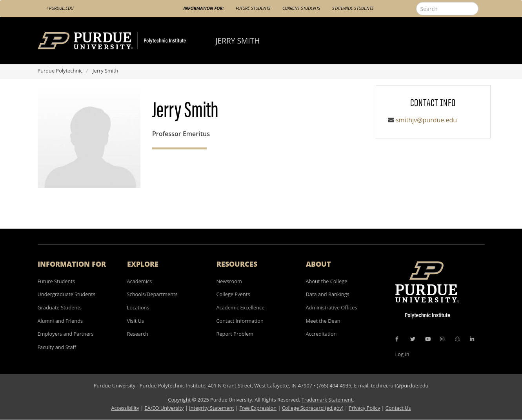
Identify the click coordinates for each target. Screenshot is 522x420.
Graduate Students (60, 307)
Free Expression (258, 408)
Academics (140, 281)
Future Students (253, 8)
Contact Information (240, 321)
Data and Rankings (328, 294)
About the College (327, 281)
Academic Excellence (241, 307)
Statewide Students (353, 8)
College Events (233, 294)
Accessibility (125, 408)
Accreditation (321, 334)
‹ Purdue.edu (60, 8)
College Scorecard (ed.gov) (313, 408)
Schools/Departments (152, 294)
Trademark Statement (327, 400)
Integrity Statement (212, 408)
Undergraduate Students (67, 294)
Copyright (179, 400)
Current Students (301, 8)
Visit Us (136, 321)
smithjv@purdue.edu (426, 120)
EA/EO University (164, 408)
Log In (402, 354)
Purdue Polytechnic (60, 71)
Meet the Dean (323, 321)
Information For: (204, 8)
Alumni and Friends (60, 321)
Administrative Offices (332, 307)
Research (138, 334)
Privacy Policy (364, 408)
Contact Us (398, 408)
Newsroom (229, 281)
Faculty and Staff (57, 347)
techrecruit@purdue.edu (400, 385)
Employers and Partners (66, 334)
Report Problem (235, 334)
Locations (138, 307)
